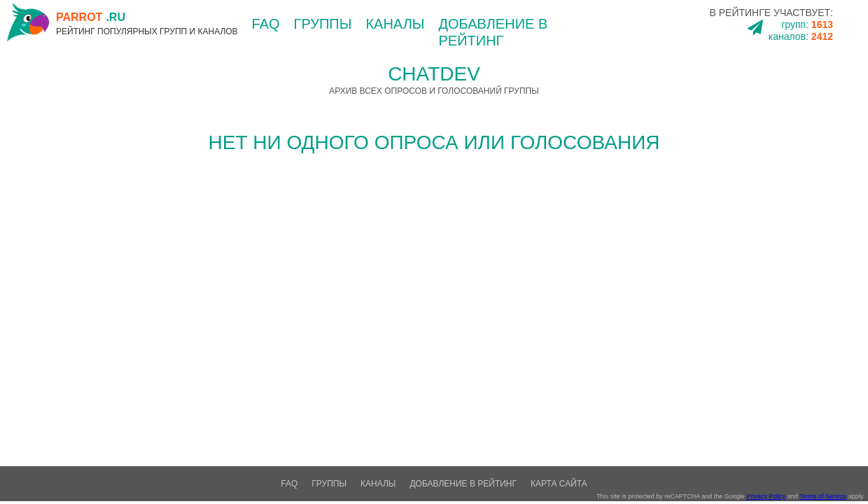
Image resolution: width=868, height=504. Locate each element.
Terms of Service (823, 496)
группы (323, 24)
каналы (395, 24)
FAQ (266, 24)
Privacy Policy (766, 496)
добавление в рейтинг (463, 484)
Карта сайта (559, 484)
